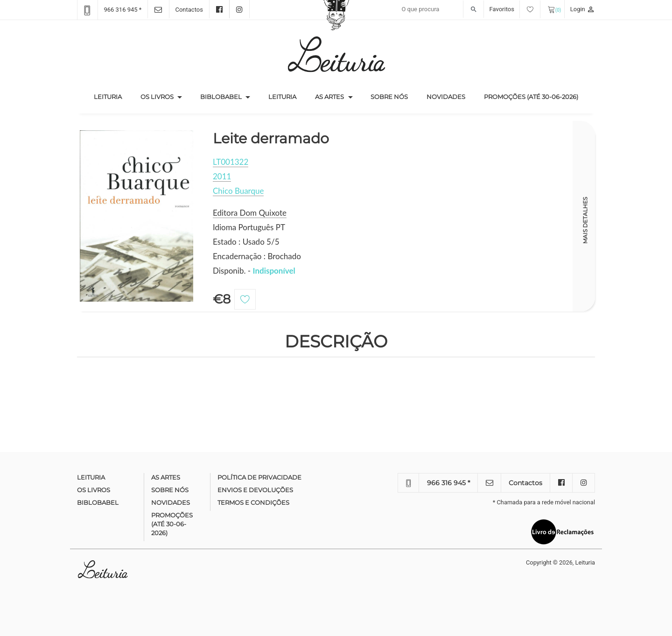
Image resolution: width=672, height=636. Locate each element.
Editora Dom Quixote (250, 213)
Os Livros (157, 97)
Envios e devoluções (255, 490)
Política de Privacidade (259, 477)
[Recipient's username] (440, 9)
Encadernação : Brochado (257, 256)
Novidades (446, 97)
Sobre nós (389, 97)
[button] (180, 97)
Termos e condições (253, 502)
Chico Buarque (238, 191)
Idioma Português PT (249, 227)
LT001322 (231, 162)
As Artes (329, 97)
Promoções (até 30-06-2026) (531, 97)
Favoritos (515, 9)
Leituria (112, 96)
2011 (222, 176)
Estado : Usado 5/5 (246, 242)
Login (583, 9)
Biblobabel (221, 97)
